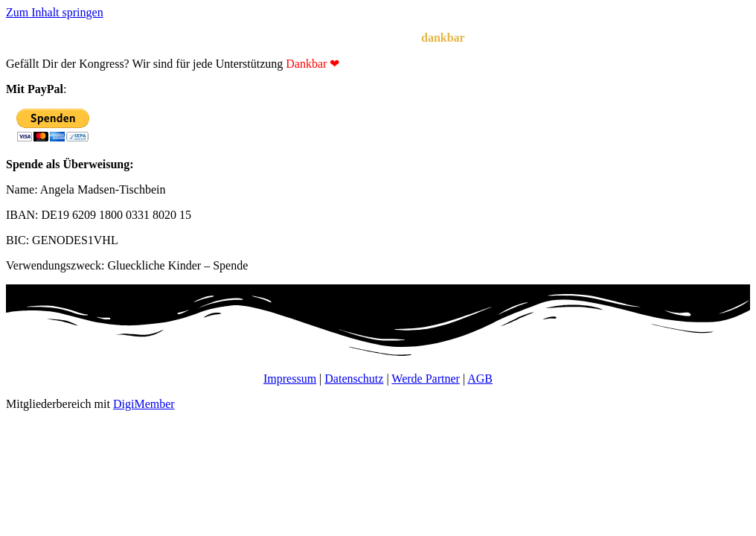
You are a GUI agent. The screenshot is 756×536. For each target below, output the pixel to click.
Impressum (290, 379)
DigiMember (144, 404)
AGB (480, 379)
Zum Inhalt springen (55, 12)
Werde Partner (426, 379)
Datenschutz (354, 379)
